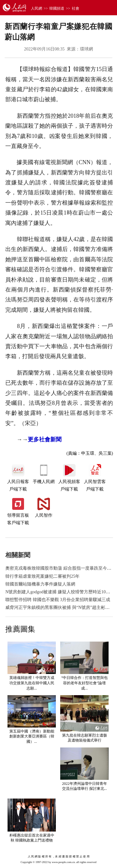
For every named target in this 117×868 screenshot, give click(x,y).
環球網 (86, 49)
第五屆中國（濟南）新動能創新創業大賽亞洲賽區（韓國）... (32, 737)
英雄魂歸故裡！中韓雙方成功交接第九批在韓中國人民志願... (32, 683)
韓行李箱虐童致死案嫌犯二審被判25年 (42, 576)
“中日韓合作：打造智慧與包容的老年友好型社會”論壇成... (84, 683)
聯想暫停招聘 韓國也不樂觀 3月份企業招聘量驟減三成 (58, 600)
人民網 (37, 8)
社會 (76, 8)
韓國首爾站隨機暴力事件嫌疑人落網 (40, 584)
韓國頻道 (57, 8)
